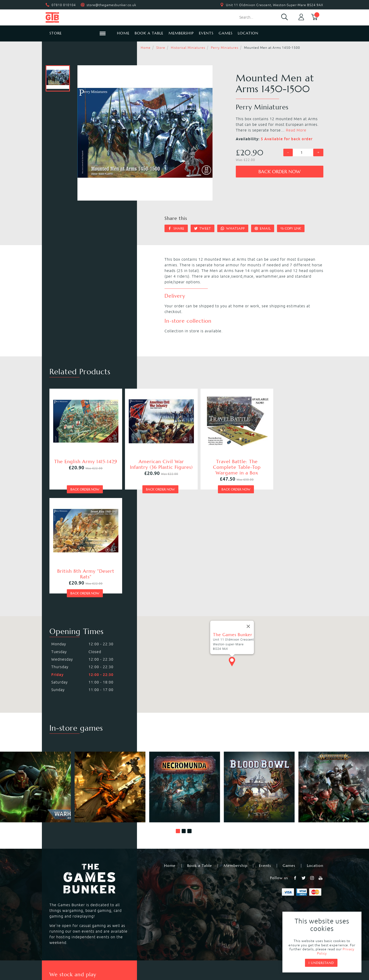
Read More (296, 130)
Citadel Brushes (277, 897)
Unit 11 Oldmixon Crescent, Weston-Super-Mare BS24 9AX (275, 5)
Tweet (203, 228)
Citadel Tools (275, 903)
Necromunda (197, 886)
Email (263, 228)
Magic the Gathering (204, 897)
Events (206, 33)
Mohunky (223, 959)
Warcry (191, 892)
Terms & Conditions (219, 946)
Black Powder (197, 909)
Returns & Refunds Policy (129, 946)
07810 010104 (64, 5)
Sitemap (256, 946)
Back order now (279, 172)
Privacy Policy (177, 946)
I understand (321, 963)
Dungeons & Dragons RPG (73, 914)
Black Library (275, 886)
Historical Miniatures (188, 48)
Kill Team (125, 886)
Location (248, 33)
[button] (178, 720)
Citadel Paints (275, 892)
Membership (181, 33)
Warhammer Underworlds (73, 897)
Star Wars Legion (201, 914)
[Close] (248, 515)
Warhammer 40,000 (67, 886)
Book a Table (149, 33)
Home (123, 33)
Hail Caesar (127, 909)
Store (161, 48)
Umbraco (260, 959)
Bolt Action (59, 909)
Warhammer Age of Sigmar (142, 892)
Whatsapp (233, 228)
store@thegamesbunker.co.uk (111, 5)
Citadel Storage (277, 909)
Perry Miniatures (225, 48)
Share (176, 228)
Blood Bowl (59, 892)
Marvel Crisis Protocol (137, 914)
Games (226, 33)
